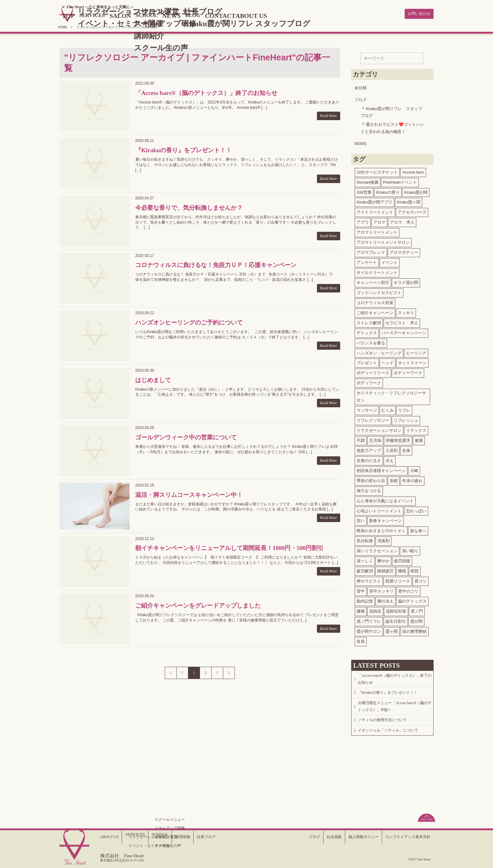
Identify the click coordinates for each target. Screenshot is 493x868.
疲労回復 (402, 560)
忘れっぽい (416, 510)
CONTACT (256, 15)
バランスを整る (371, 342)
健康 (419, 439)
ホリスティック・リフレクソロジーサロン (391, 395)
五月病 (375, 439)
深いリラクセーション (377, 550)
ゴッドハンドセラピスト (379, 291)
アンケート (367, 261)
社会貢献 (320, 837)
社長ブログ (213, 837)
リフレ (404, 409)
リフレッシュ (406, 419)
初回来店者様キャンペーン (381, 469)
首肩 (361, 640)
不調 (361, 439)
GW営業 (364, 191)
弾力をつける (369, 490)
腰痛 (361, 610)
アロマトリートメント (377, 231)
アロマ (379, 221)
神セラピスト (369, 580)
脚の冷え (385, 600)
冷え (390, 459)
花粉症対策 (396, 610)
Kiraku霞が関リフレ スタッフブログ (391, 111)
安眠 (394, 479)
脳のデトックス (412, 600)
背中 (361, 590)
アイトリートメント (375, 211)
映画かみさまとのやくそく (381, 529)
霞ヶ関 (392, 630)
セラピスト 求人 (402, 322)
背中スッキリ (381, 590)
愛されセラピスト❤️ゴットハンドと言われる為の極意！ (392, 127)
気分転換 (365, 540)
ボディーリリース (373, 372)
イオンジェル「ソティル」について (394, 746)
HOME (63, 26)
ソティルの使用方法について (388, 732)
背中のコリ (408, 590)
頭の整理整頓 (414, 630)
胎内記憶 (365, 600)
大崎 (414, 469)
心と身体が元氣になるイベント (385, 500)
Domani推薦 (368, 181)
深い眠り (410, 550)
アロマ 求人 (402, 221)
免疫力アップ (369, 449)
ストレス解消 (369, 322)
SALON (144, 15)
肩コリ (421, 580)
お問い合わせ (416, 13)
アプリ (363, 221)
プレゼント (367, 362)
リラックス (416, 429)
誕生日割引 (396, 620)
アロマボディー (404, 251)
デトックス (367, 332)
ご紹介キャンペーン (375, 312)
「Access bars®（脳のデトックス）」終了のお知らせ (394, 680)
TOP (85, 15)
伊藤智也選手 (398, 439)
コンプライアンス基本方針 (404, 837)
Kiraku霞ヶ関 (409, 201)
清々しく (365, 560)
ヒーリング (416, 352)
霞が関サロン (369, 630)
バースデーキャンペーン (404, 332)
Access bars (413, 171)
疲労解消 (365, 570)
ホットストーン (412, 362)
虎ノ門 (417, 610)
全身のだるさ (369, 459)
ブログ (360, 99)
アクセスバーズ (412, 211)
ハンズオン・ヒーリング (379, 352)
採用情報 (186, 837)
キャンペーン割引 (373, 281)
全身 (406, 449)
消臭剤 (383, 540)
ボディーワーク (408, 372)
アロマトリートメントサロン (383, 241)
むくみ (388, 409)
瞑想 (415, 570)
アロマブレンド (371, 251)
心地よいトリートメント (379, 510)
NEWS (202, 15)
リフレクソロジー (373, 419)
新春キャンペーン (385, 520)
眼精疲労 (385, 570)
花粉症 (375, 610)
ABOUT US (291, 15)
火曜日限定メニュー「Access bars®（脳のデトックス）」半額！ (392, 715)
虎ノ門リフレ (369, 620)
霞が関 (416, 620)
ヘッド (388, 362)
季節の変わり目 (371, 479)
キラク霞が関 (406, 281)
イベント (390, 261)
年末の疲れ (412, 479)
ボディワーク (369, 382)
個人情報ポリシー (353, 837)
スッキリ (406, 312)
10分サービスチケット (377, 171)
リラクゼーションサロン (379, 429)
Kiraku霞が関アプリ (374, 201)
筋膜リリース (398, 580)
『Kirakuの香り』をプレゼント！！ (393, 697)
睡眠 (402, 570)
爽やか (383, 560)
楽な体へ (418, 529)
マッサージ (367, 409)
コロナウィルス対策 (375, 301)
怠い (361, 520)
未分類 (360, 87)
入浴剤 (392, 449)
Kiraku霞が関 (416, 191)
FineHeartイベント (400, 181)
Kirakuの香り (388, 191)
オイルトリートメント (377, 271)
